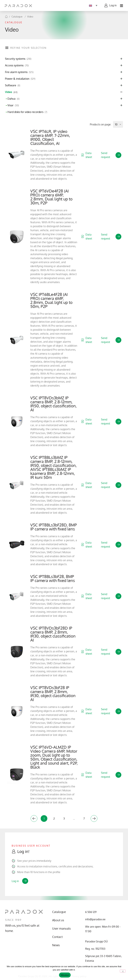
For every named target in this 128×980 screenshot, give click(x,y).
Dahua (13, 99)
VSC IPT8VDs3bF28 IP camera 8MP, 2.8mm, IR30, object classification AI (53, 694)
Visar (13, 105)
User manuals (61, 928)
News (56, 945)
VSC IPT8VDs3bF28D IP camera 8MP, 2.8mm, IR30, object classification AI (53, 634)
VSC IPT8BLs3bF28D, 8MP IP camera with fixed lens (54, 527)
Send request (111, 155)
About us (58, 920)
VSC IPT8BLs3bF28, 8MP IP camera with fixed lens (53, 578)
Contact (57, 937)
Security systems (18, 59)
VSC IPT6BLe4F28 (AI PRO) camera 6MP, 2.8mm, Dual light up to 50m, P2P (51, 300)
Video (30, 17)
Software (13, 85)
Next (94, 818)
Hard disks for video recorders (27, 112)
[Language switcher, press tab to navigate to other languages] (93, 5)
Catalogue (17, 17)
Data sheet (87, 155)
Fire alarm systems (19, 72)
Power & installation (20, 79)
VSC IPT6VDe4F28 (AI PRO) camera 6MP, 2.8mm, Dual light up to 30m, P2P (51, 197)
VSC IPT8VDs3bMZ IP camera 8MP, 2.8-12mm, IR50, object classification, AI (53, 404)
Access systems (17, 65)
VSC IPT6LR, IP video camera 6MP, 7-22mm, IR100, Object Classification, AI (50, 137)
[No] (123, 971)
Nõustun (65, 975)
